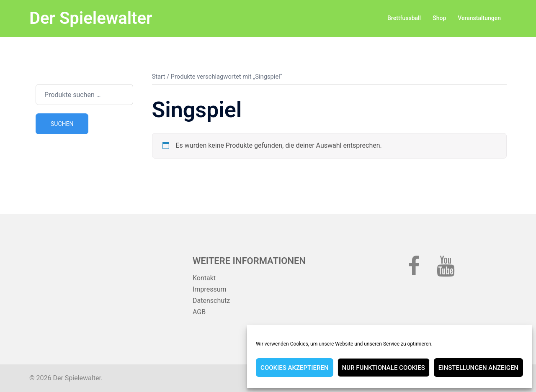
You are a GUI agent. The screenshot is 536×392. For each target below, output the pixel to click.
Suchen (62, 124)
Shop (439, 18)
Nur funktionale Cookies (384, 368)
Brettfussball (404, 18)
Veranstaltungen (479, 18)
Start (159, 77)
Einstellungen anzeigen (478, 368)
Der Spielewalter (91, 18)
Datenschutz (211, 301)
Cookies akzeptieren (294, 368)
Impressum (210, 289)
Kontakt (204, 278)
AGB (199, 312)
